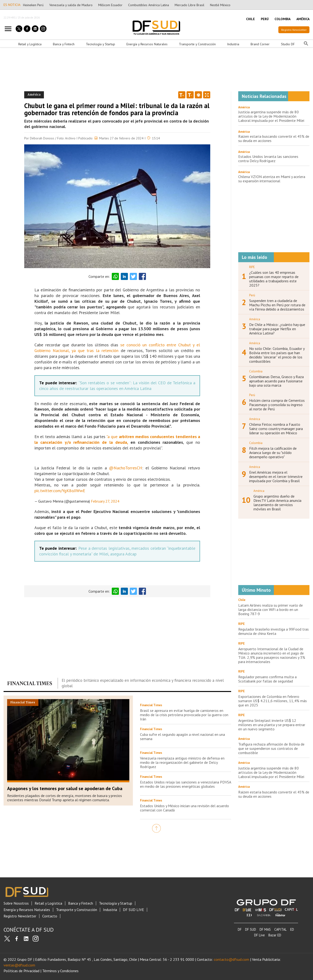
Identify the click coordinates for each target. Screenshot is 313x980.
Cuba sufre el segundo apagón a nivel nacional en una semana (182, 737)
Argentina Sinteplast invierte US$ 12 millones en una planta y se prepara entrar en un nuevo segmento (272, 725)
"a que (112, 437)
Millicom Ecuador (110, 5)
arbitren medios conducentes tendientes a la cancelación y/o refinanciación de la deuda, (117, 439)
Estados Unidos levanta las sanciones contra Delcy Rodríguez (268, 159)
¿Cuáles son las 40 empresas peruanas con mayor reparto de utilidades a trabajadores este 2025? (274, 279)
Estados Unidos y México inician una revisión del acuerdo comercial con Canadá (185, 808)
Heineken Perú (33, 5)
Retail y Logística (30, 44)
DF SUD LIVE (133, 910)
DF (240, 929)
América (244, 107)
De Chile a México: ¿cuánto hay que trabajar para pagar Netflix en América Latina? (277, 329)
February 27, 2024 (105, 501)
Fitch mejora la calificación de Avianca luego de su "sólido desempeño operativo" (273, 453)
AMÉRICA (303, 19)
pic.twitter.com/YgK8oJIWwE (60, 491)
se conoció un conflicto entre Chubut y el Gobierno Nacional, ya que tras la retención (117, 348)
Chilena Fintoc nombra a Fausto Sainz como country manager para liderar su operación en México (276, 429)
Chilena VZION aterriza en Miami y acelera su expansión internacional (272, 179)
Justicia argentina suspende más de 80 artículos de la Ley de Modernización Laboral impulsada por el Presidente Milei (271, 116)
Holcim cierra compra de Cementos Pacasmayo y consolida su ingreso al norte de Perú (277, 405)
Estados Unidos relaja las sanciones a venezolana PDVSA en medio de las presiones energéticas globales (185, 784)
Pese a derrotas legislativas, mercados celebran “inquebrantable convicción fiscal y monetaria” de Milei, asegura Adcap (117, 551)
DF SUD (251, 929)
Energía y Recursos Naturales (147, 44)
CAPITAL (280, 929)
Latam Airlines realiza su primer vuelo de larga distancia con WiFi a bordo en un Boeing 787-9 (271, 609)
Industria (233, 44)
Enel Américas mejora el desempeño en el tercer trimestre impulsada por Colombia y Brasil (276, 476)
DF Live (259, 935)
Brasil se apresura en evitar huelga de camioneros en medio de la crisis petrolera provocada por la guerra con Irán (184, 715)
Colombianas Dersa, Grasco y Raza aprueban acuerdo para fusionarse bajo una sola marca (276, 381)
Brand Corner (260, 44)
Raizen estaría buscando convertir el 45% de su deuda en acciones (274, 138)
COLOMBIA (283, 19)
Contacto (50, 916)
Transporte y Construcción (197, 44)
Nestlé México (220, 5)
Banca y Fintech (64, 44)
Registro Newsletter (294, 30)
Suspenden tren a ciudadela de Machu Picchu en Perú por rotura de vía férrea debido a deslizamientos (277, 305)
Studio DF (288, 44)
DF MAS (265, 929)
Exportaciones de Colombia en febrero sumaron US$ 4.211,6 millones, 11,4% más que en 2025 (273, 701)
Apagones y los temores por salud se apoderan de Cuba (65, 788)
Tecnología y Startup (100, 44)
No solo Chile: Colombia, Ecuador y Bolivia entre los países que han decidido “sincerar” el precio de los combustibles (277, 355)
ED (292, 929)
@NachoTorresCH (126, 468)
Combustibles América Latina (149, 5)
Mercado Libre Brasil (189, 5)
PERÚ (265, 19)
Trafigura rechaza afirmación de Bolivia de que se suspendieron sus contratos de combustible (271, 748)
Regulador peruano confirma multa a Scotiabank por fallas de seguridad (267, 679)
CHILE (250, 19)
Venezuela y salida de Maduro (71, 5)
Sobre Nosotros (16, 903)
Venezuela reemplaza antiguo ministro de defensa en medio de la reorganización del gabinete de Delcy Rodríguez (182, 762)
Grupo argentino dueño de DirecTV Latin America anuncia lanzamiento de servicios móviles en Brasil (277, 503)
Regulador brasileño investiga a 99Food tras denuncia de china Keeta (273, 631)
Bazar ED (275, 935)
